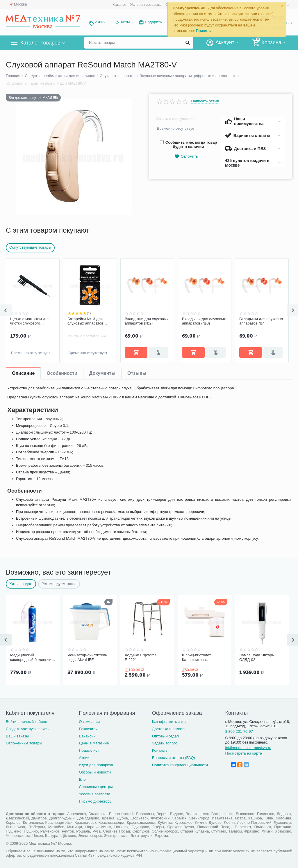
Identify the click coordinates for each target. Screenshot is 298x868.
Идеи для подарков (96, 765)
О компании (89, 722)
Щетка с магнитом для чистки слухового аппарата (30, 321)
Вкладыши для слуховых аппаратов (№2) (147, 321)
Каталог (119, 5)
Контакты (160, 750)
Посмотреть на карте (243, 753)
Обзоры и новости (95, 772)
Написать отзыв (205, 101)
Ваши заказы (17, 736)
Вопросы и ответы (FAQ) (174, 758)
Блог (83, 779)
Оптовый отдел (165, 736)
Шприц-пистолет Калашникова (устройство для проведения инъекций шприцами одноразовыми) (201, 657)
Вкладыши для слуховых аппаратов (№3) (204, 321)
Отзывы (137, 373)
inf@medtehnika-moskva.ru (248, 748)
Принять (203, 31)
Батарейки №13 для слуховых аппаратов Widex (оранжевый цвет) (89, 321)
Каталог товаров (40, 43)
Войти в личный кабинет (27, 722)
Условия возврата (146, 5)
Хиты (125, 22)
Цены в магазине (94, 743)
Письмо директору (95, 801)
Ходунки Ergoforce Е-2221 (141, 657)
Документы (102, 373)
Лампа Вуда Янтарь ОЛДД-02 (257, 657)
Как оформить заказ (170, 722)
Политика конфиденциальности (180, 765)
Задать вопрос (165, 743)
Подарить (153, 22)
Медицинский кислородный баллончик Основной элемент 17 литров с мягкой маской (32, 657)
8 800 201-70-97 (239, 731)
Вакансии (87, 736)
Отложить (186, 157)
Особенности (62, 373)
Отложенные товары (24, 743)
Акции (100, 22)
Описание (23, 373)
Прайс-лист (89, 750)
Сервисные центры (96, 787)
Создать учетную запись (27, 729)
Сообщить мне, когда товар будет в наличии (189, 145)
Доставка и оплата (168, 729)
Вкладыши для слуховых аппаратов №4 (261, 321)
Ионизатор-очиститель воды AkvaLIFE (87, 657)
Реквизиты (88, 729)
